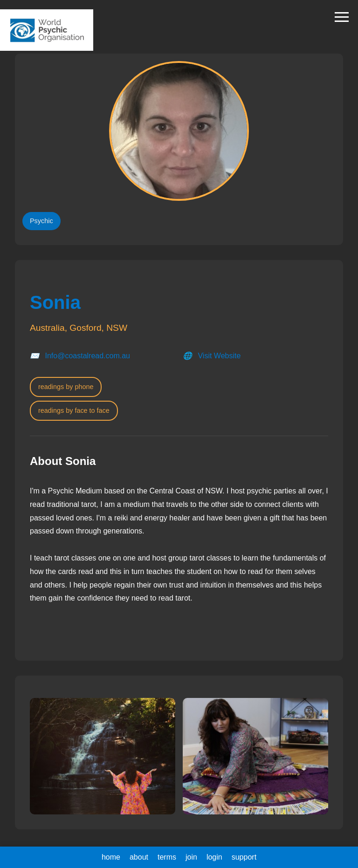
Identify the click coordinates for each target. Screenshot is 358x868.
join (191, 857)
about (139, 857)
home (111, 857)
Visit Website (219, 356)
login (214, 857)
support (244, 857)
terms (167, 857)
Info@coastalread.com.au (87, 356)
